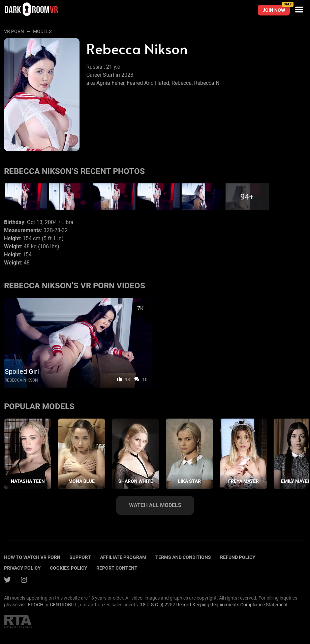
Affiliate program (123, 557)
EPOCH (36, 605)
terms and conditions (183, 557)
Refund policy (238, 557)
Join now (276, 9)
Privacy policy (22, 568)
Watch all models (155, 505)
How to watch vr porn (32, 557)
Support (80, 557)
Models (42, 31)
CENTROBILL (64, 605)
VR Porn (14, 31)
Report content (117, 568)
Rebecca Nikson (21, 380)
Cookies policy (69, 568)
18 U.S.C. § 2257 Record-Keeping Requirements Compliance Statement (214, 605)
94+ (247, 197)
